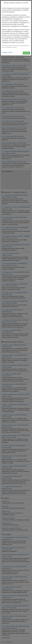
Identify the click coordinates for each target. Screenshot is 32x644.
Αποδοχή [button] (26, 53)
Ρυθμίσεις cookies (7, 52)
